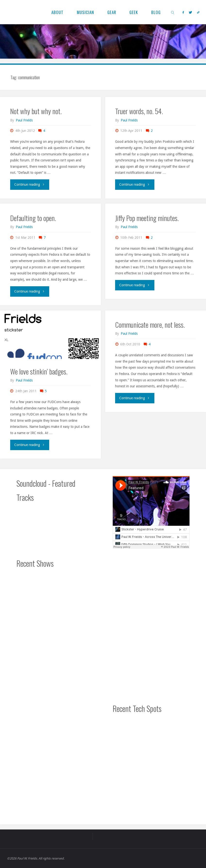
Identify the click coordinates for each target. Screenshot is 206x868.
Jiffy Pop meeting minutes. (147, 218)
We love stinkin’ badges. (39, 371)
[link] (173, 12)
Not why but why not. (36, 111)
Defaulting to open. (33, 218)
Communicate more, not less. (150, 325)
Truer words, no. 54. (139, 111)
